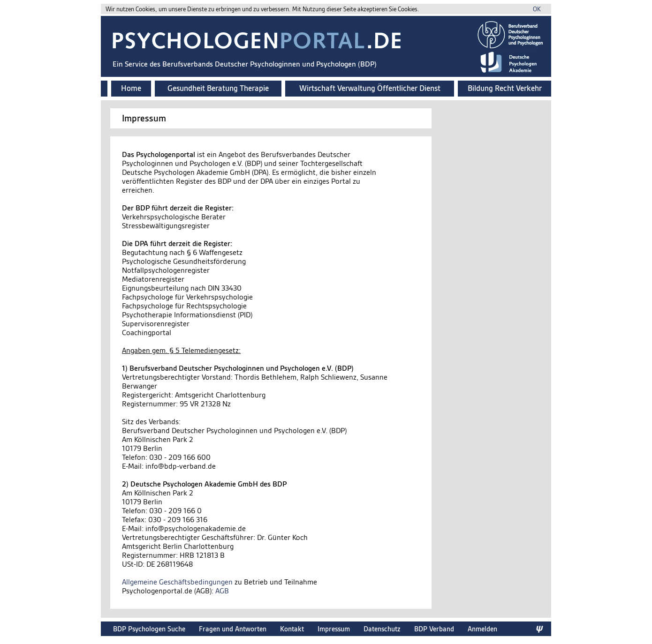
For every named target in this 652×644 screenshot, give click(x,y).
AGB (222, 591)
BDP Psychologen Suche (149, 629)
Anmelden (482, 629)
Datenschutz (382, 629)
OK (537, 9)
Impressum (334, 629)
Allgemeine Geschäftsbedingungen (177, 582)
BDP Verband (434, 629)
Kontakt (292, 629)
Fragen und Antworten (233, 629)
